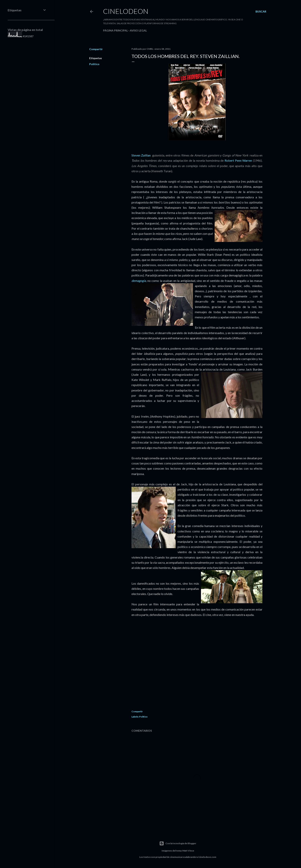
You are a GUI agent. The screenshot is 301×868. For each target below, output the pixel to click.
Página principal (115, 30)
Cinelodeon (126, 11)
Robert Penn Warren (239, 160)
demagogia (139, 281)
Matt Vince (188, 851)
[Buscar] (261, 12)
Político (94, 64)
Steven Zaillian (141, 155)
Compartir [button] (96, 49)
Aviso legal (138, 30)
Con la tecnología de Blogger (178, 843)
